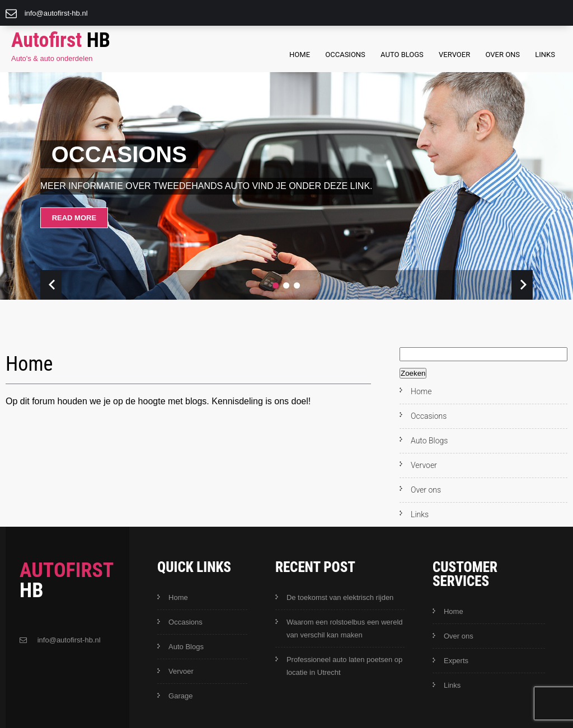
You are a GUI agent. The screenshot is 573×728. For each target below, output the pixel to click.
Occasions (345, 55)
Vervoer (454, 55)
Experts (456, 661)
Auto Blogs (402, 55)
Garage (180, 696)
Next (522, 285)
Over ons (502, 55)
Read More (74, 218)
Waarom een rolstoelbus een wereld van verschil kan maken (345, 628)
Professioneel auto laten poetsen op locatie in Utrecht (344, 666)
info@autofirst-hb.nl (56, 13)
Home (300, 55)
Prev (51, 285)
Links (545, 55)
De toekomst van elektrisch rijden (340, 597)
